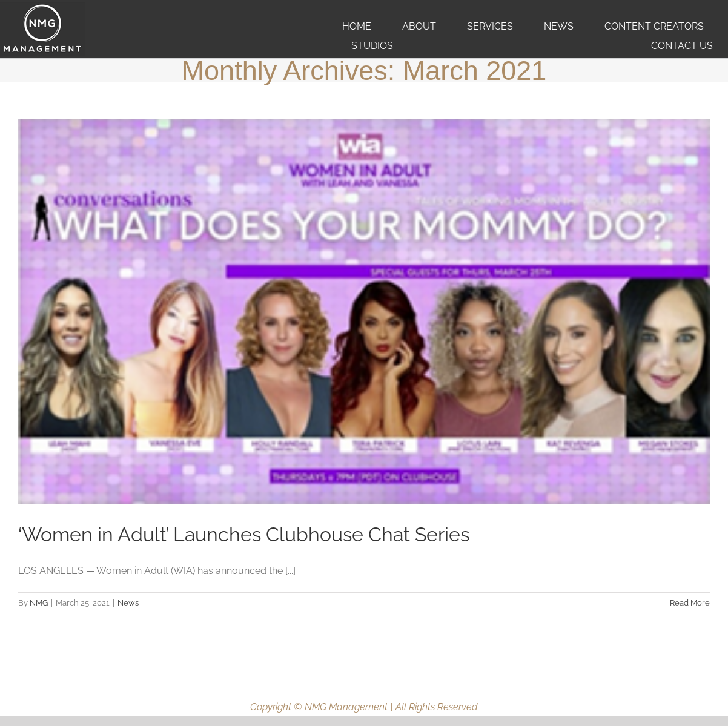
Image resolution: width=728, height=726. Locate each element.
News (128, 603)
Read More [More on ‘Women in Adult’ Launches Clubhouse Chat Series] (690, 603)
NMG (39, 603)
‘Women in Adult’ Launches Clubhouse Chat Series (244, 534)
